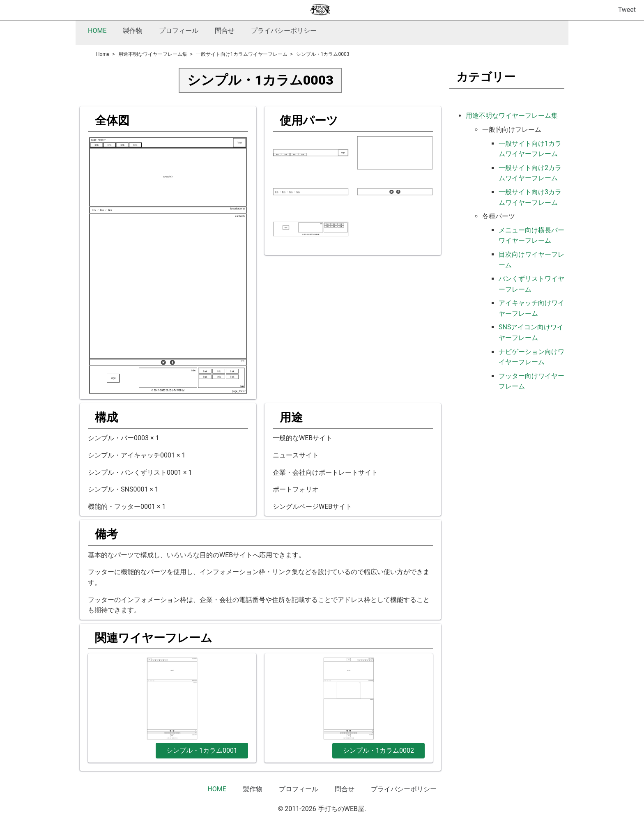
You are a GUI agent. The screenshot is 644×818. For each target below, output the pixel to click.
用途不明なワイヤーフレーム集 (512, 116)
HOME (97, 31)
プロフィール (179, 31)
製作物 (133, 31)
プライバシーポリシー (284, 31)
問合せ (225, 31)
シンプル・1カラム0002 (378, 750)
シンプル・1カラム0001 (202, 750)
